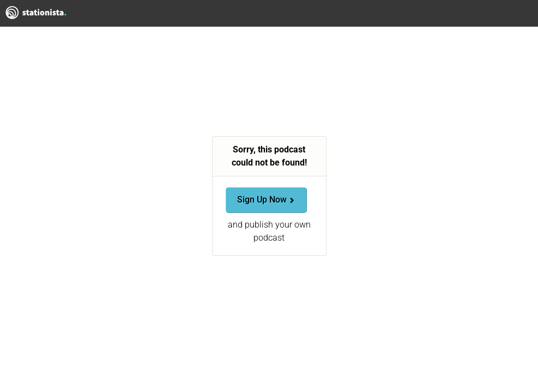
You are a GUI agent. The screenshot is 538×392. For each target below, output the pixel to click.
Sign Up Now (266, 200)
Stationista (41, 13)
